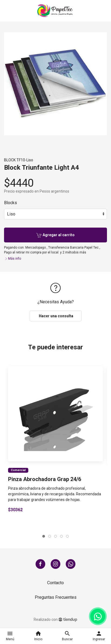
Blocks (11, 203)
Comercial (18, 470)
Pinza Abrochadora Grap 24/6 (45, 479)
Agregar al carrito (55, 235)
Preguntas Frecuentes (56, 597)
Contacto (55, 583)
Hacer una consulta (56, 316)
